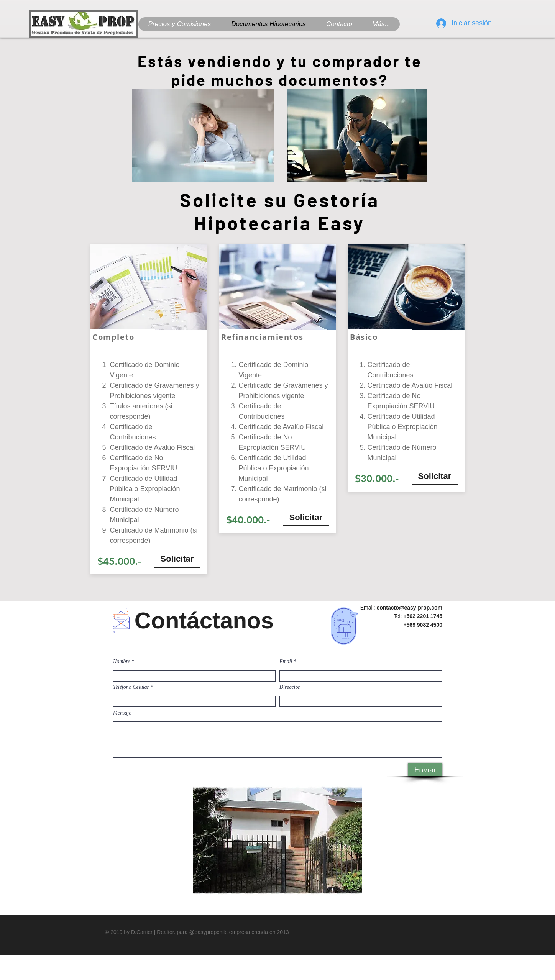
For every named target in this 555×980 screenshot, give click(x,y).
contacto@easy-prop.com (409, 608)
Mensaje (122, 713)
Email (286, 662)
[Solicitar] (177, 559)
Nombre (122, 662)
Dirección (290, 687)
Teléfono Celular (131, 687)
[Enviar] (425, 769)
